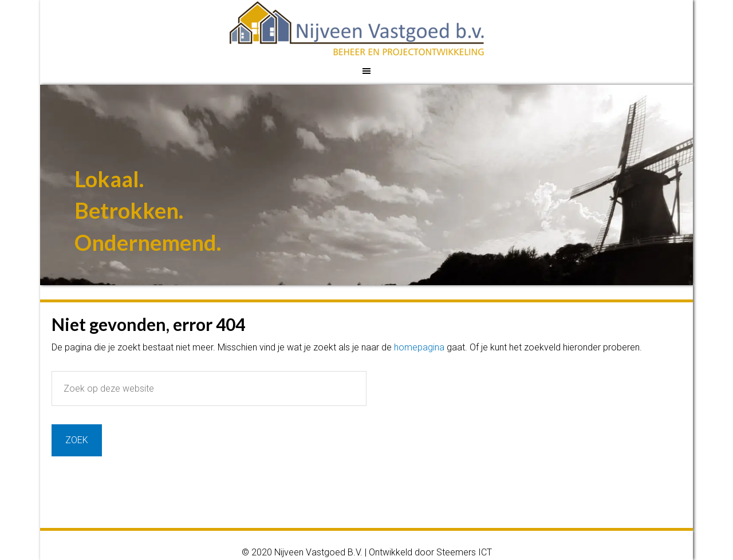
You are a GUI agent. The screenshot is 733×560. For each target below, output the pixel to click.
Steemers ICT (464, 552)
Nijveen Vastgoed (368, 29)
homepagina (419, 347)
